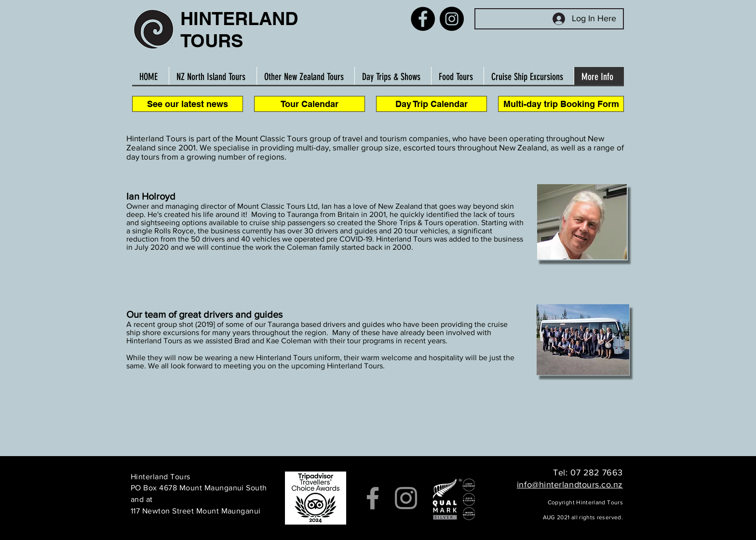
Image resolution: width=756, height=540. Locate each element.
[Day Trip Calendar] (432, 104)
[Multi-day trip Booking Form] (561, 104)
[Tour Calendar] (310, 104)
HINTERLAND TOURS (239, 29)
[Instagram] (452, 19)
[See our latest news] (188, 104)
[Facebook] (423, 19)
